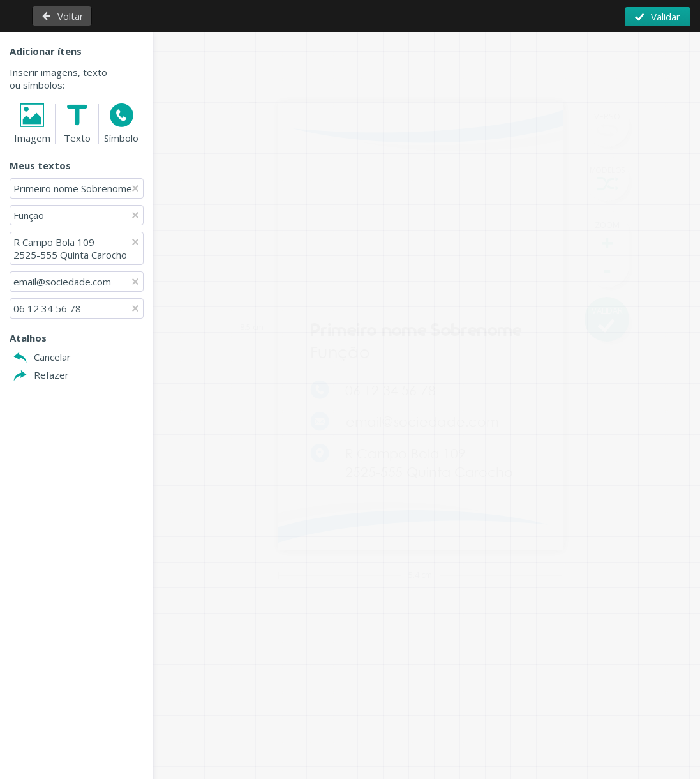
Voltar (71, 16)
